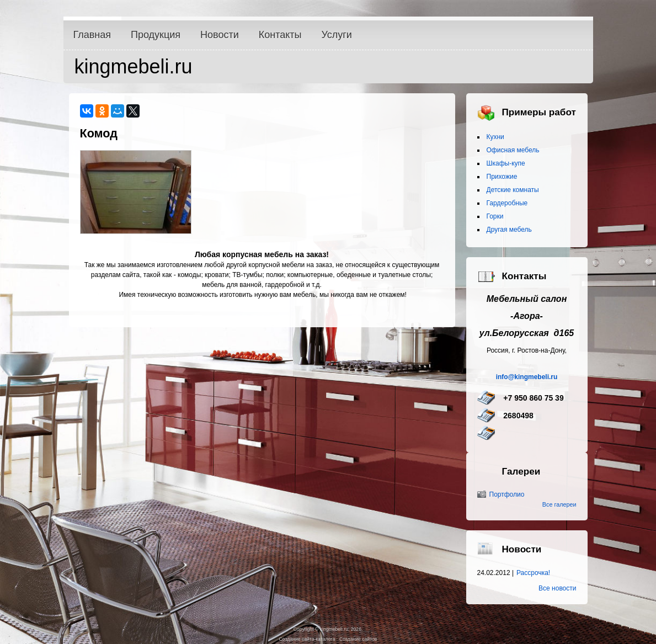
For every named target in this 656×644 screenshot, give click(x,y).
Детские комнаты (513, 190)
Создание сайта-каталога (307, 639)
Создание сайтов (358, 639)
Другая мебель (509, 230)
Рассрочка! (533, 573)
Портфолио (507, 494)
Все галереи (559, 504)
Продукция (156, 35)
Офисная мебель (513, 150)
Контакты (280, 35)
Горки (495, 216)
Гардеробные (507, 203)
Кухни (495, 137)
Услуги (337, 35)
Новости (220, 35)
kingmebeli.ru (134, 66)
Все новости (557, 588)
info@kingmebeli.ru (527, 377)
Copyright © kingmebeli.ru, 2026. (328, 629)
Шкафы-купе (506, 163)
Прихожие (502, 177)
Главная (92, 35)
